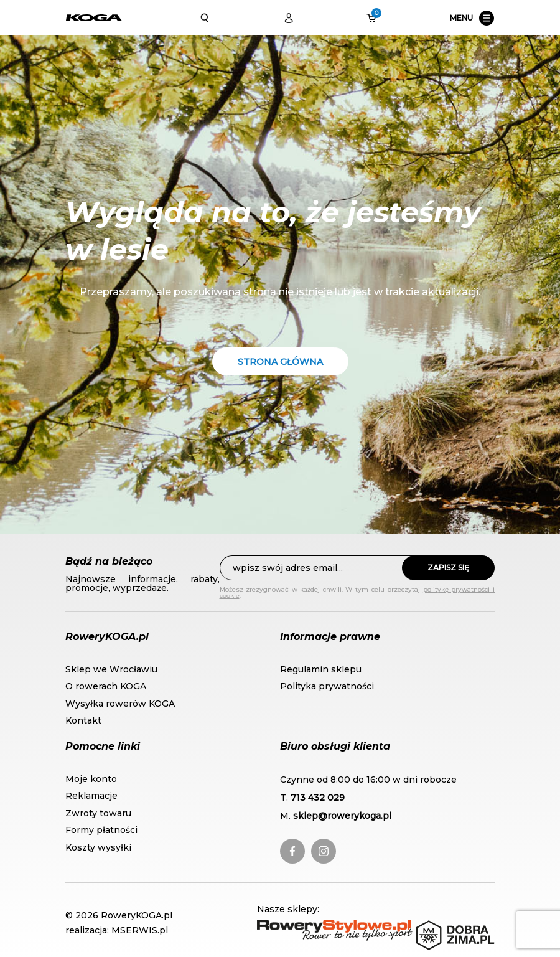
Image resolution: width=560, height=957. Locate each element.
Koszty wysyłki (98, 847)
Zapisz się (448, 568)
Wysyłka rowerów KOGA (120, 704)
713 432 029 (318, 798)
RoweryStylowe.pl (300, 926)
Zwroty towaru (98, 813)
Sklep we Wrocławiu (111, 669)
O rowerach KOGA (106, 686)
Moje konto (91, 779)
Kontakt (83, 720)
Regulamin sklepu (321, 669)
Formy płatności (101, 830)
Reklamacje (91, 796)
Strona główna (280, 362)
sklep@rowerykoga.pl (342, 816)
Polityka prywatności (327, 686)
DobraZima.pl (449, 926)
